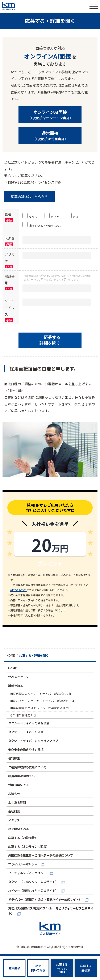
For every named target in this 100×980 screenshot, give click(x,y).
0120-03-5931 (18, 590)
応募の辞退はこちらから (29, 197)
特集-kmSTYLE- (19, 785)
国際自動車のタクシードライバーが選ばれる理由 (42, 694)
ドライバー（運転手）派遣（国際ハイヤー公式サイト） (45, 899)
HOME (12, 668)
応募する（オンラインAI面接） (29, 846)
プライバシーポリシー (23, 864)
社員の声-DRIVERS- (21, 776)
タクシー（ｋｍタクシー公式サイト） (33, 882)
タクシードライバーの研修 (26, 732)
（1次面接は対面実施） (50, 136)
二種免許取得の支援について (27, 767)
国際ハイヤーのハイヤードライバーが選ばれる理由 (44, 701)
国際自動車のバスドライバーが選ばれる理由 (39, 708)
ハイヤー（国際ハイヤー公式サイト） (33, 891)
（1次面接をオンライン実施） (50, 115)
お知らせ (14, 794)
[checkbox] (58, 221)
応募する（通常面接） (23, 838)
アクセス (14, 820)
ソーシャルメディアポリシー (27, 873)
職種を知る (16, 686)
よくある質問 (17, 802)
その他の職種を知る (23, 715)
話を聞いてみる (18, 829)
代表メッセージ (18, 677)
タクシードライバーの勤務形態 (29, 723)
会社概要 (14, 811)
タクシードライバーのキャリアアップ (33, 741)
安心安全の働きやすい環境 (26, 749)
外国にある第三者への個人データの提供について (41, 855)
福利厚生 (14, 758)
